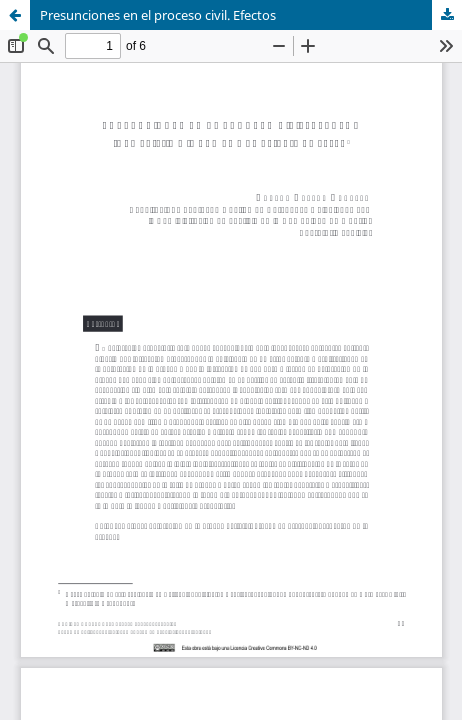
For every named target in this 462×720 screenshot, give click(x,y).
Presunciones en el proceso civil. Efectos (158, 15)
